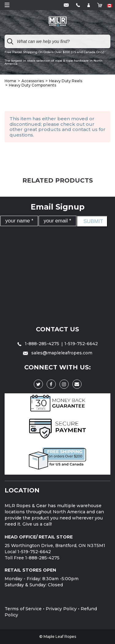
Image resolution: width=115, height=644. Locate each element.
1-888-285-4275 (39, 344)
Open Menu (7, 5)
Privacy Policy (61, 609)
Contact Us (57, 329)
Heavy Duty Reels (66, 81)
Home (10, 81)
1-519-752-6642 (81, 344)
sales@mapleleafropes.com (58, 353)
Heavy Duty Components (33, 85)
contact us (85, 129)
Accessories (33, 81)
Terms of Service (23, 609)
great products (42, 129)
